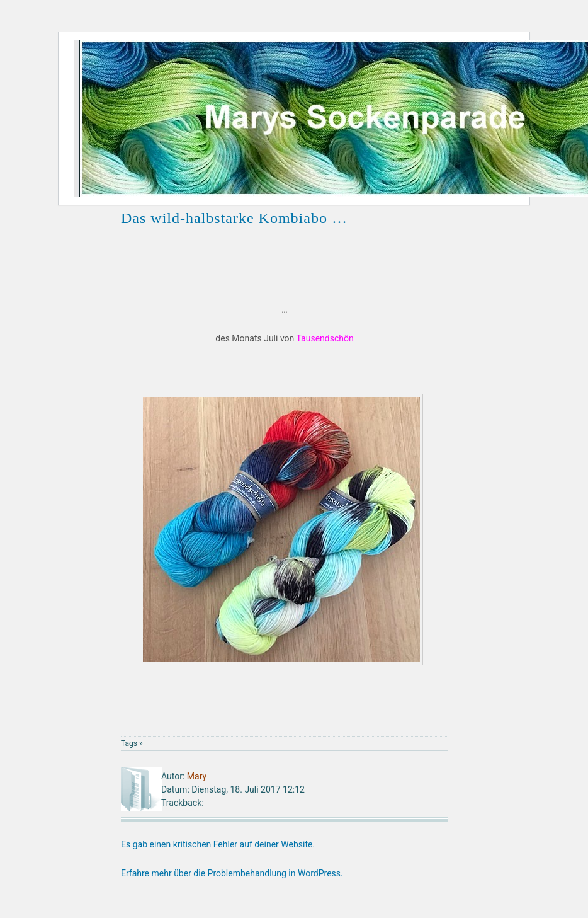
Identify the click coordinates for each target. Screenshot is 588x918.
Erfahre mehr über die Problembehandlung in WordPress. (232, 873)
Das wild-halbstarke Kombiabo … (234, 218)
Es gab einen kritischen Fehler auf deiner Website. (218, 844)
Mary (197, 776)
